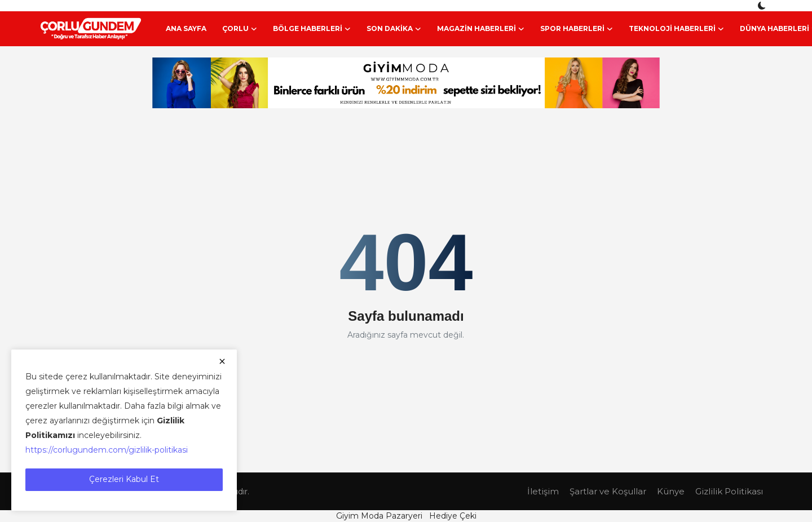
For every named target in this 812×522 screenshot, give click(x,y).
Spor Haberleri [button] (577, 29)
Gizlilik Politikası (729, 491)
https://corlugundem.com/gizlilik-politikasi (107, 450)
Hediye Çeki (453, 516)
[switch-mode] (763, 6)
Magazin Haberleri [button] (481, 29)
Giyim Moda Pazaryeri (379, 516)
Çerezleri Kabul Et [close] (124, 479)
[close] (222, 361)
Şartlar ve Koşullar (608, 491)
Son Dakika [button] (394, 29)
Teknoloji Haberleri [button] (676, 29)
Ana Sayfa (186, 28)
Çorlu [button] (240, 29)
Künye (671, 491)
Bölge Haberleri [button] (312, 29)
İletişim (543, 491)
